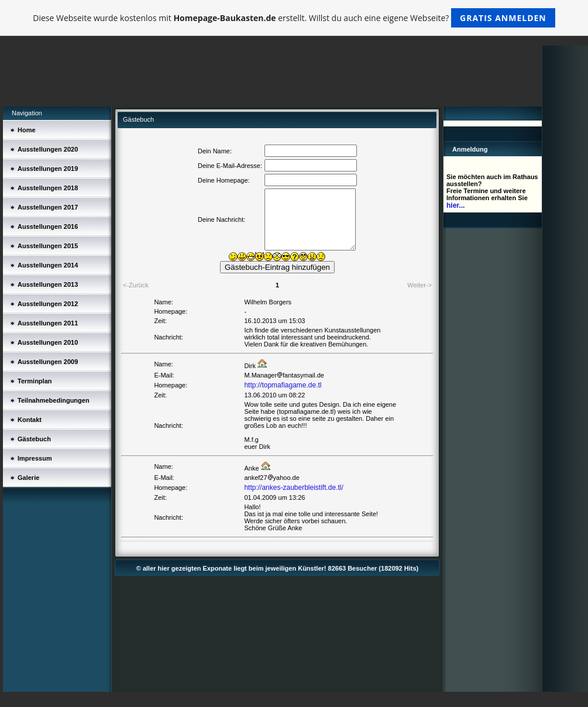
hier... (455, 205)
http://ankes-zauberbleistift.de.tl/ (293, 488)
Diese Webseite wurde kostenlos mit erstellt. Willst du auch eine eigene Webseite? (294, 18)
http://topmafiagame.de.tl (283, 385)
